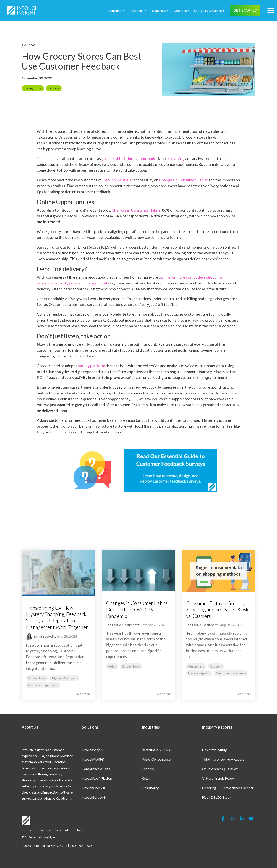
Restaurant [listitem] (196, 666)
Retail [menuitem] (146, 778)
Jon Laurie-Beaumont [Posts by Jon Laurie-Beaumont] (122, 625)
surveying (176, 158)
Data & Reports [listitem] (199, 673)
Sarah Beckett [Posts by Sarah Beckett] (44, 636)
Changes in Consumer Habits (183, 180)
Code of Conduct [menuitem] (63, 830)
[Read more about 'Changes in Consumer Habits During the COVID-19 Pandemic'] (138, 571)
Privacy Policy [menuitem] (28, 830)
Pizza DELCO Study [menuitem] (217, 797)
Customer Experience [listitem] (43, 685)
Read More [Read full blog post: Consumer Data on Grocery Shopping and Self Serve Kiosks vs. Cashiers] (244, 694)
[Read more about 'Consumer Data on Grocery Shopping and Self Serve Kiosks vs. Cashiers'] (219, 571)
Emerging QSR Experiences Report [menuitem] (228, 788)
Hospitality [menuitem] (150, 788)
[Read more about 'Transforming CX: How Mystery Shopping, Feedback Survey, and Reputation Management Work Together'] (58, 573)
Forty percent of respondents (84, 283)
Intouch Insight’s (117, 180)
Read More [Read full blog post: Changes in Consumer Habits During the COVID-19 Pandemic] (164, 694)
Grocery (54, 88)
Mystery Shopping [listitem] (65, 678)
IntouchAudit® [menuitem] (93, 759)
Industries (137, 11)
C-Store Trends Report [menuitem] (219, 778)
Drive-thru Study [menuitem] (214, 750)
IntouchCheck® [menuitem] (94, 788)
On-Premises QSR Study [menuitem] (220, 769)
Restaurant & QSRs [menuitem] (156, 750)
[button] (271, 10)
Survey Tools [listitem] (37, 678)
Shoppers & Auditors (209, 11)
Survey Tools (33, 88)
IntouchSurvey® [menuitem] (94, 797)
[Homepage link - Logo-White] (26, 823)
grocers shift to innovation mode (129, 158)
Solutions (116, 11)
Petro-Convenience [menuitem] (156, 759)
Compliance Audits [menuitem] (96, 769)
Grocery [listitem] (216, 666)
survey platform (92, 366)
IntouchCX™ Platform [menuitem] (98, 778)
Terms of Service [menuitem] (45, 830)
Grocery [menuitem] (148, 769)
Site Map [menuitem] (77, 830)
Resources (160, 11)
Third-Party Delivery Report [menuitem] (223, 759)
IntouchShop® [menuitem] (93, 750)
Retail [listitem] (112, 666)
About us (182, 11)
